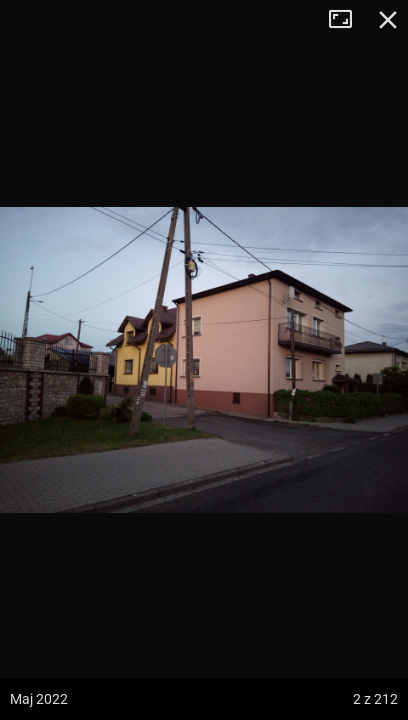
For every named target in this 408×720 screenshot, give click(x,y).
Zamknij (388, 20)
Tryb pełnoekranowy (348, 20)
